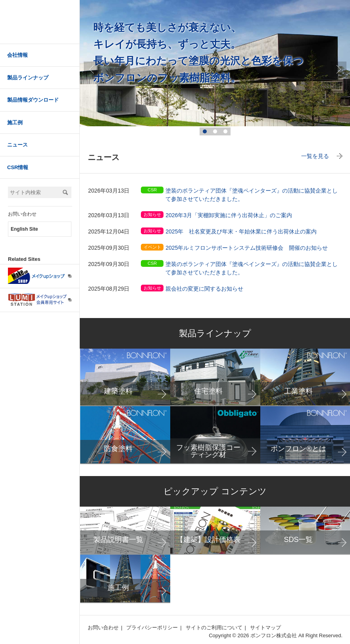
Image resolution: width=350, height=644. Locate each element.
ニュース (17, 145)
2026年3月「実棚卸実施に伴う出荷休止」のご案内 (229, 215)
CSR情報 (18, 167)
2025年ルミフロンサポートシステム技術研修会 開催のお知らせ (247, 248)
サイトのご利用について (214, 628)
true (338, 69)
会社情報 (17, 55)
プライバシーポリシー (152, 628)
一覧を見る (315, 156)
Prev (92, 69)
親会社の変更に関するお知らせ (204, 289)
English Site (24, 229)
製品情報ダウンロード (33, 100)
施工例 (15, 122)
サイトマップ (265, 628)
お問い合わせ (22, 214)
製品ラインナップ (28, 78)
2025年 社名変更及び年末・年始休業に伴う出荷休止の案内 (241, 231)
